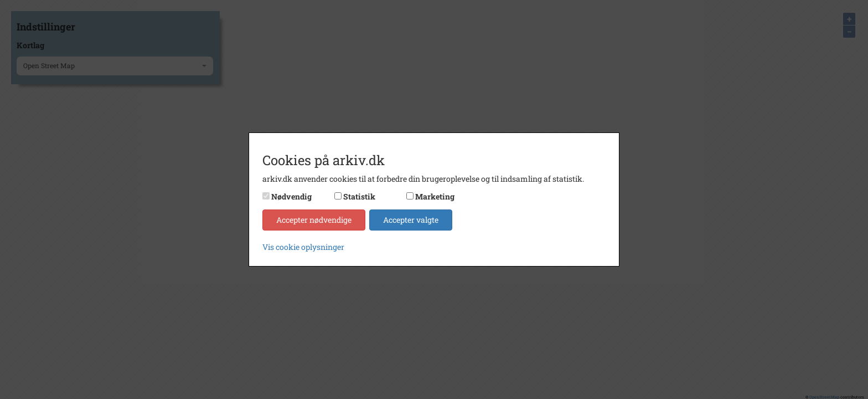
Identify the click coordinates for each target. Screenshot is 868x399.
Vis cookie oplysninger (303, 247)
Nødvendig (291, 196)
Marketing (435, 196)
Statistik (359, 196)
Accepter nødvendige (314, 220)
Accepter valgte (411, 220)
